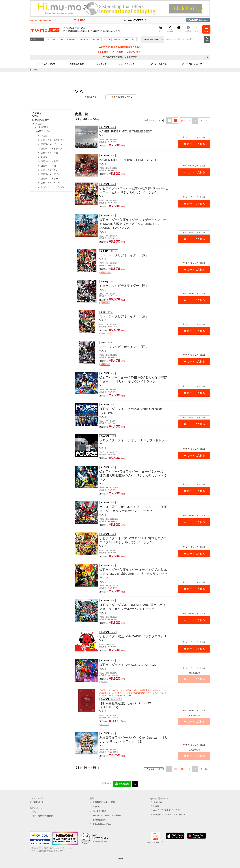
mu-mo (156, 806)
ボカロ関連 (43, 127)
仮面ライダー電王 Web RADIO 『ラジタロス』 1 (133, 636)
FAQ (34, 812)
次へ (207, 121)
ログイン (109, 31)
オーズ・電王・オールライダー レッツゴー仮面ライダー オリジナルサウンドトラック (133, 509)
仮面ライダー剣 (48, 166)
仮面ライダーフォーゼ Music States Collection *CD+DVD (132, 411)
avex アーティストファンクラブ (166, 810)
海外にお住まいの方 (123, 97)
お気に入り (92, 97)
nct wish (107, 39)
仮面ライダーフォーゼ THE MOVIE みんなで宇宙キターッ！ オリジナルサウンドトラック (133, 379)
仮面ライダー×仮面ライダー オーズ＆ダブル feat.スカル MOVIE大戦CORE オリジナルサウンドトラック (134, 574)
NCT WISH (84, 39)
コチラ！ (83, 31)
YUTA (61, 39)
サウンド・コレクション (52, 187)
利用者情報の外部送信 (102, 824)
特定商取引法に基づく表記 (104, 802)
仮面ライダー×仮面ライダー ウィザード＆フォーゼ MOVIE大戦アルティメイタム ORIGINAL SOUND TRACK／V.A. (133, 224)
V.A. (102, 135)
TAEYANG (96, 39)
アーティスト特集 (159, 64)
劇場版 (44, 157)
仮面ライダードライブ (51, 149)
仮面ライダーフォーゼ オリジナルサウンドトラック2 (133, 442)
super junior (129, 39)
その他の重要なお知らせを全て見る (120, 57)
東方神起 (118, 39)
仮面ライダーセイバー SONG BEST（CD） (129, 665)
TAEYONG (51, 39)
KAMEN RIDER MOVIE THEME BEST (126, 131)
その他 (44, 136)
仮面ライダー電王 (49, 161)
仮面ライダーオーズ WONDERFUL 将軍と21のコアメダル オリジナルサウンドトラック (133, 540)
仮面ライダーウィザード (52, 183)
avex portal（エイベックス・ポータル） (170, 815)
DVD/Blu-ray (40, 120)
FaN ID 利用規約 (99, 811)
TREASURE (72, 39)
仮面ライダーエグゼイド (52, 140)
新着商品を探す (77, 64)
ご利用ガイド (38, 802)
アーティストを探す (46, 64)
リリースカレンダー (127, 64)
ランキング (102, 64)
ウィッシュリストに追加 (194, 137)
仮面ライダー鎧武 (49, 153)
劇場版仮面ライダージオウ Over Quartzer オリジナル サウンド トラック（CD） (134, 740)
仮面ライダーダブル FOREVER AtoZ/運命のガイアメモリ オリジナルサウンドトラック (133, 607)
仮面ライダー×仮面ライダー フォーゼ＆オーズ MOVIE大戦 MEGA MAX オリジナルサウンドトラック (133, 476)
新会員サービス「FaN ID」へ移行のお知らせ (120, 52)
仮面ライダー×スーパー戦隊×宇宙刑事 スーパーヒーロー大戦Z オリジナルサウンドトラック (134, 190)
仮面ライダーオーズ (50, 179)
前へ (183, 121)
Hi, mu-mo (157, 802)
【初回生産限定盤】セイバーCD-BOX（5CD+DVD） (125, 705)
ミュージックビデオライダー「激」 (124, 255)
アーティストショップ (192, 64)
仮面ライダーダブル (50, 174)
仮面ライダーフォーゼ (51, 170)
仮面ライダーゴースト (51, 144)
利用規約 (96, 807)
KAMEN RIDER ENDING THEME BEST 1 (128, 160)
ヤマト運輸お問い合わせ (43, 816)
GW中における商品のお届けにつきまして (120, 47)
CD (35, 116)
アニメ (37, 124)
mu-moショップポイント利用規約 (107, 815)
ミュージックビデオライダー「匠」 (124, 286)
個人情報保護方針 (100, 820)
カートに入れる (196, 144)
